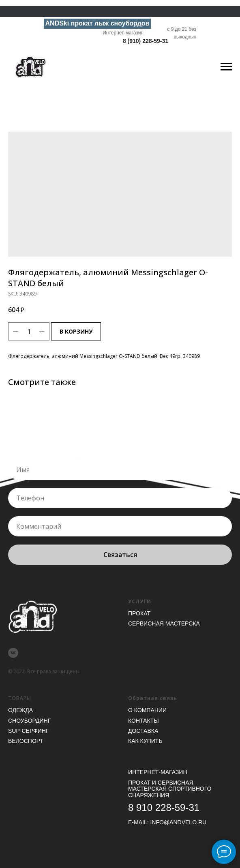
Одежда (20, 710)
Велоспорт (26, 741)
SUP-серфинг (28, 731)
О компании (147, 710)
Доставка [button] (143, 731)
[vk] (13, 653)
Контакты (144, 721)
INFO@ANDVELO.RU (178, 822)
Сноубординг (29, 721)
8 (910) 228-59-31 (146, 41)
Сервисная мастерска (164, 623)
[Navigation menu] (226, 67)
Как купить (145, 741)
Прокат (139, 613)
